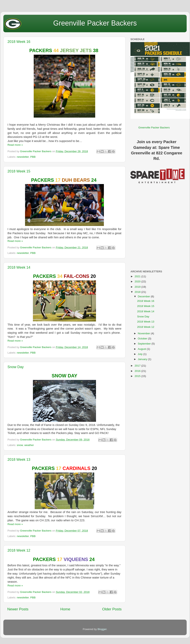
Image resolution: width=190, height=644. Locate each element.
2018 (138, 292)
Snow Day (16, 367)
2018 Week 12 (19, 550)
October (143, 339)
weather (29, 445)
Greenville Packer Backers (95, 23)
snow (20, 445)
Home (65, 609)
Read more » (15, 145)
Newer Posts (18, 609)
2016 (138, 371)
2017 (138, 366)
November (144, 333)
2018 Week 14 (19, 267)
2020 (138, 281)
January (143, 359)
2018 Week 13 (19, 460)
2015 (138, 376)
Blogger (102, 629)
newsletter (23, 157)
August (142, 349)
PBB (33, 157)
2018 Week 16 (19, 42)
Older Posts (112, 609)
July (141, 354)
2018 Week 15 (19, 171)
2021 (138, 276)
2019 (138, 287)
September (145, 344)
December (144, 296)
